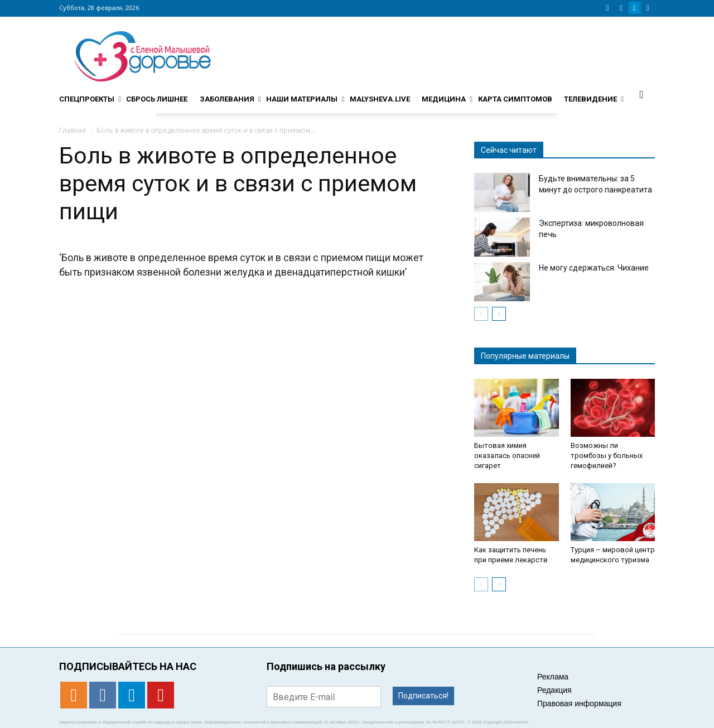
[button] (641, 94)
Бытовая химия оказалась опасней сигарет (507, 455)
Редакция (554, 690)
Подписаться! (423, 696)
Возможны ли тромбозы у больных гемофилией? (607, 455)
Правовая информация (579, 703)
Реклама (553, 677)
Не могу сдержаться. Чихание (594, 268)
